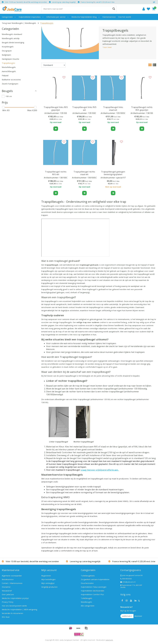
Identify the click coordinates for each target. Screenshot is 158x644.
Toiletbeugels (86, 598)
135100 (63, 113)
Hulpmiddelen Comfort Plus (92, 594)
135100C (92, 113)
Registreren (46, 576)
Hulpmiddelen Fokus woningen (94, 587)
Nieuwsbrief (7, 591)
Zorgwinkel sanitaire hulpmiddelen (95, 579)
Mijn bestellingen (48, 579)
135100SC (121, 113)
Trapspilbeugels (47, 23)
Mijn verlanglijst (48, 583)
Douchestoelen (87, 583)
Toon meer (107, 47)
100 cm (9, 96)
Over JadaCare (8, 594)
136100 (150, 113)
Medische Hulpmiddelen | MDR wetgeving (20, 610)
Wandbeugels (31, 23)
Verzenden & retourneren (12, 613)
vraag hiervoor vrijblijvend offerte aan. (100, 470)
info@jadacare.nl (128, 582)
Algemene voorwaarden (12, 576)
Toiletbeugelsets (88, 576)
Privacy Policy (8, 602)
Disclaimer (6, 587)
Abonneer (138, 616)
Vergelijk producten (49, 587)
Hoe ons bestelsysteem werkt (14, 606)
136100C (63, 178)
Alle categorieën (88, 606)
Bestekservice (8, 579)
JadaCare (109, 640)
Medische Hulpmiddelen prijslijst (15, 598)
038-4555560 (126, 579)
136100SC (92, 178)
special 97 (121, 178)
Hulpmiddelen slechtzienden (92, 591)
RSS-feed (6, 617)
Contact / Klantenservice (12, 583)
